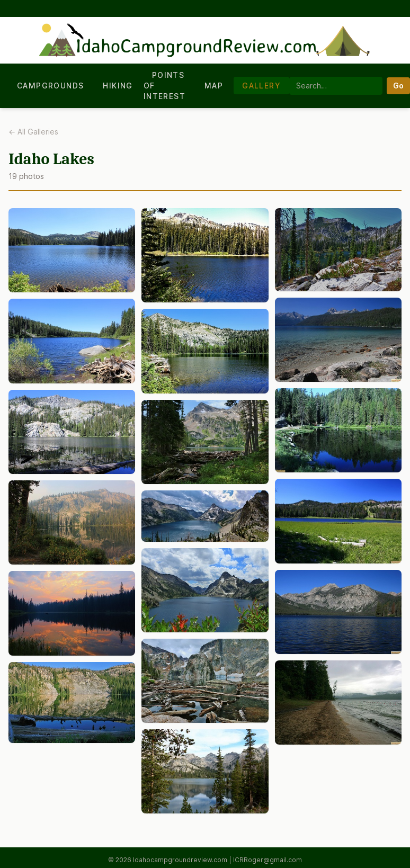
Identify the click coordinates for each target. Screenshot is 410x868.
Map (214, 86)
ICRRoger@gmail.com (268, 860)
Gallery (261, 86)
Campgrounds (50, 86)
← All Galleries (33, 132)
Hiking (118, 86)
